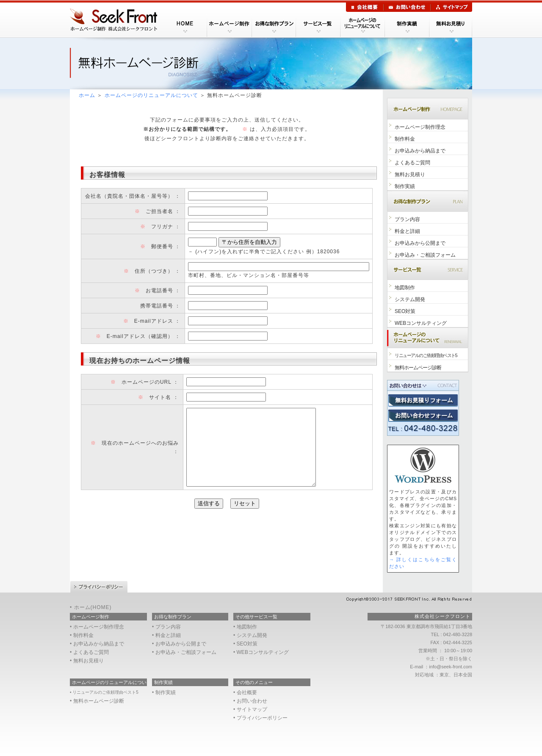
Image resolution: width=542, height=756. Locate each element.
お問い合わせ (407, 7)
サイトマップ (451, 7)
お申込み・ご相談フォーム (425, 255)
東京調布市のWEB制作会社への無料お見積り (423, 400)
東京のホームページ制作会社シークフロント (116, 20)
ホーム (87, 95)
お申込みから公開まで (420, 243)
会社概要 (365, 7)
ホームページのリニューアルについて (151, 95)
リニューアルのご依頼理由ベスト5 (426, 355)
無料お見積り (410, 174)
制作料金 (405, 139)
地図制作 (405, 288)
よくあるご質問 (412, 163)
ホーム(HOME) (93, 607)
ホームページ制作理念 (420, 127)
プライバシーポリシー (99, 587)
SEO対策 (405, 311)
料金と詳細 (407, 231)
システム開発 (410, 299)
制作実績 (405, 186)
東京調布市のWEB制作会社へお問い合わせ (423, 416)
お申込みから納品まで (420, 151)
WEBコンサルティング (421, 323)
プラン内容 (407, 219)
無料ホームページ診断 (418, 368)
